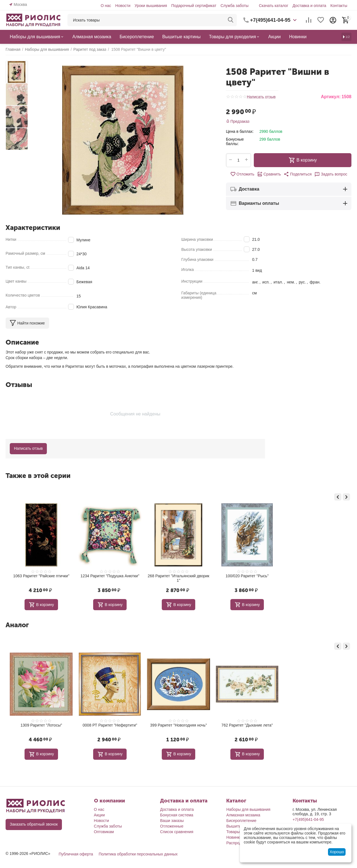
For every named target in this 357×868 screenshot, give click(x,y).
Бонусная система (177, 815)
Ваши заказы (172, 821)
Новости (123, 6)
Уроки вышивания (151, 6)
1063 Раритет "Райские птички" (41, 576)
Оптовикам (104, 832)
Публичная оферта (76, 854)
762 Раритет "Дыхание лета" (247, 725)
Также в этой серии (38, 476)
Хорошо (337, 852)
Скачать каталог (274, 6)
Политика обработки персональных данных (138, 854)
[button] (298, 174)
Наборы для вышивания (248, 809)
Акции (99, 815)
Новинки (234, 837)
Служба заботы (235, 6)
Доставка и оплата (309, 6)
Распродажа (237, 843)
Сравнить (269, 174)
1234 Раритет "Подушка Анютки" (110, 576)
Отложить (242, 174)
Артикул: (331, 97)
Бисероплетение (241, 821)
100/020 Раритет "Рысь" (247, 576)
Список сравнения (177, 832)
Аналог (17, 625)
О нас (106, 6)
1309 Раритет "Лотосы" (41, 725)
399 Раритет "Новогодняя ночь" (178, 725)
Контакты (339, 6)
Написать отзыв (261, 97)
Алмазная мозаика (243, 815)
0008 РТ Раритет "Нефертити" (110, 725)
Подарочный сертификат (194, 6)
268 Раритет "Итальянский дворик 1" (179, 578)
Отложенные (172, 826)
